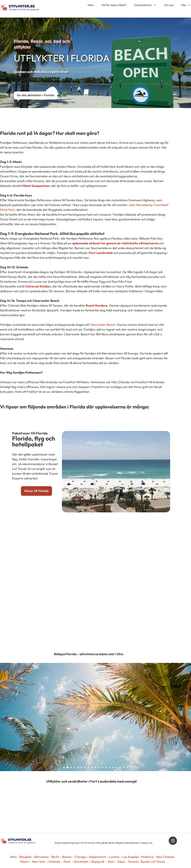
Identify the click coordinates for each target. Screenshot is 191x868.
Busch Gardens (97, 305)
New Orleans (165, 857)
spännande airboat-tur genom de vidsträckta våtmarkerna (115, 243)
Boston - (68, 857)
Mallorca (147, 857)
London (114, 857)
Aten (13, 857)
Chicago (80, 857)
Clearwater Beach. (103, 325)
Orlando (54, 862)
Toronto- (134, 862)
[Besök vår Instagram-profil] (173, 841)
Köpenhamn (98, 857)
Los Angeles (131, 857)
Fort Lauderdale (101, 253)
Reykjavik (98, 862)
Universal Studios (38, 286)
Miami (24, 862)
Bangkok (26, 857)
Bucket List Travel (153, 862)
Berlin (55, 857)
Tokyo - (122, 862)
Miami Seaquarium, (36, 186)
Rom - (112, 862)
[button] (4, 717)
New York (39, 862)
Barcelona (42, 857)
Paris (67, 862)
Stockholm (81, 862)
